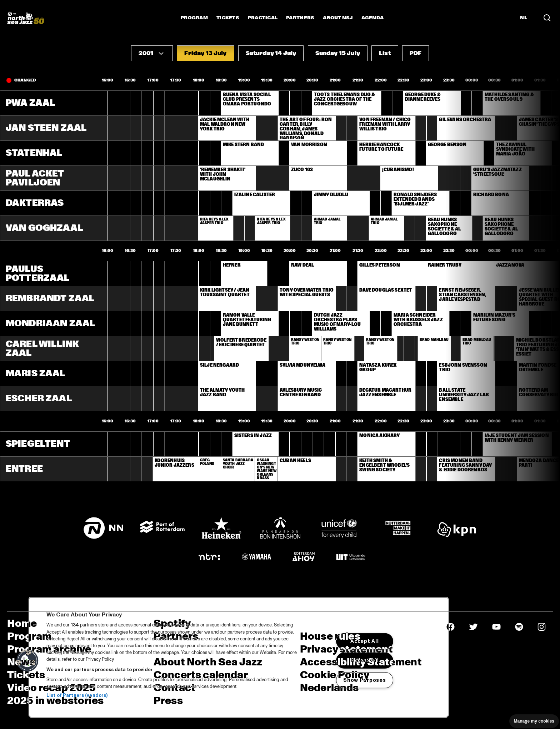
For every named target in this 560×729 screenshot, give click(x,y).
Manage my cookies (534, 721)
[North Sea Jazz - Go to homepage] (26, 18)
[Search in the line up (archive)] (547, 18)
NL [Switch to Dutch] (524, 18)
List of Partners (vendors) (77, 695)
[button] (152, 53)
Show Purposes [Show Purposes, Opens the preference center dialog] (364, 680)
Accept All (364, 641)
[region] (239, 657)
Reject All (364, 660)
